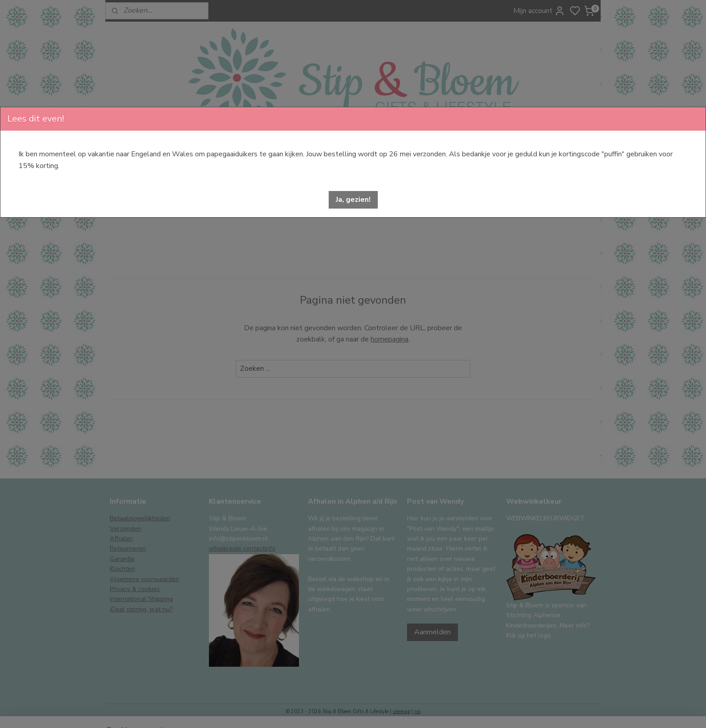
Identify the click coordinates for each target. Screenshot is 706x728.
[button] (353, 200)
